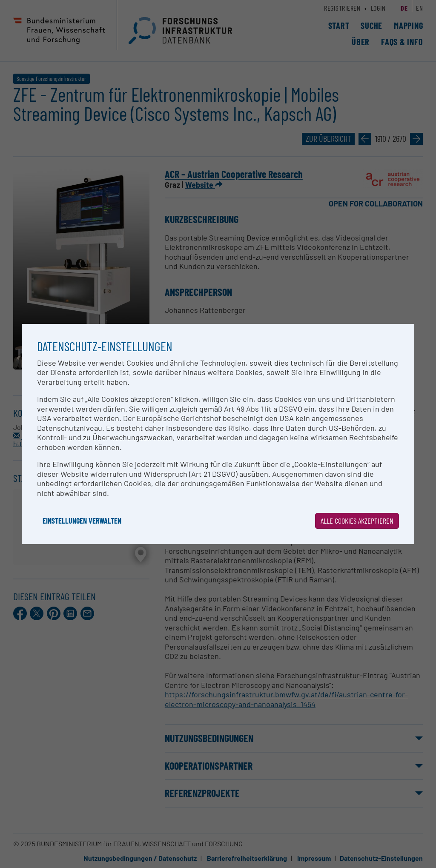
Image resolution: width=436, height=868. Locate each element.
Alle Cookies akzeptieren (357, 521)
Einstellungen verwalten (82, 521)
